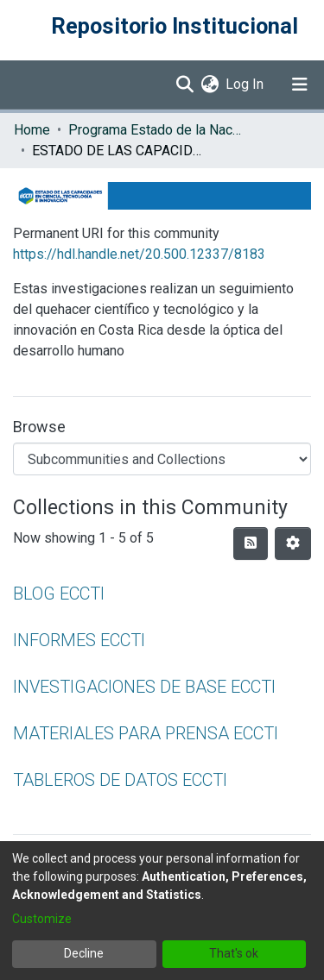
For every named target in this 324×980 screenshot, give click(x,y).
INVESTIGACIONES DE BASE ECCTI (144, 687)
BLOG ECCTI (59, 594)
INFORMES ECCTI (79, 640)
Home (32, 130)
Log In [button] (245, 84)
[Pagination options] (293, 543)
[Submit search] (184, 85)
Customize (42, 919)
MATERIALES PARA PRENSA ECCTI (146, 733)
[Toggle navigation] (300, 85)
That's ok (234, 953)
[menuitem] (210, 85)
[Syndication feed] (251, 543)
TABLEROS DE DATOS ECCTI (120, 780)
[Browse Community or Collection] (162, 459)
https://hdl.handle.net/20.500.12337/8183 (139, 254)
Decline (84, 953)
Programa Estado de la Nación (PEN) (155, 130)
